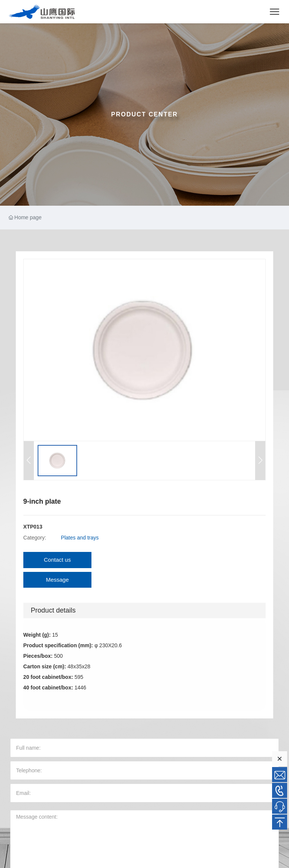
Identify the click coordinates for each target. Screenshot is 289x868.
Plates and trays (80, 538)
